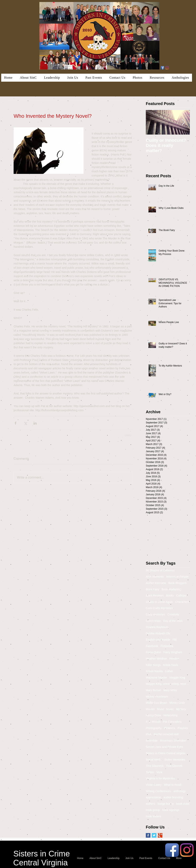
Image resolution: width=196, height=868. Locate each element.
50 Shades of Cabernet (160, 570)
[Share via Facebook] (15, 423)
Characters (182, 602)
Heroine (174, 659)
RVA (149, 734)
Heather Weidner (156, 659)
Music (170, 709)
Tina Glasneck (155, 766)
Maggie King (177, 678)
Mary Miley (170, 690)
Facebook (152, 646)
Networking (170, 715)
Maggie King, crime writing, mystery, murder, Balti (168, 684)
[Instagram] (167, 68)
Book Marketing (171, 589)
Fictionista (167, 646)
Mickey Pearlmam (157, 697)
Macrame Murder (156, 678)
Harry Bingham (173, 652)
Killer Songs (153, 665)
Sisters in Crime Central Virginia (166, 753)
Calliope (181, 596)
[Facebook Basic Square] (148, 835)
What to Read (173, 785)
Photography (154, 728)
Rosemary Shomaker (173, 741)
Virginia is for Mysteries (160, 778)
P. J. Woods (153, 722)
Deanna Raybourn (157, 627)
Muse (160, 709)
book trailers (153, 816)
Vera (159, 772)
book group (153, 810)
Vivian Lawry (154, 785)
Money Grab (177, 703)
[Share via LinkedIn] (35, 423)
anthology (180, 791)
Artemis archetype (177, 577)
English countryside (158, 640)
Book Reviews (155, 596)
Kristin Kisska (154, 671)
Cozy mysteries (155, 614)
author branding (173, 797)
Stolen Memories (175, 760)
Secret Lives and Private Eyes (164, 747)
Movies (150, 709)
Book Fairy (152, 589)
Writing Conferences (158, 791)
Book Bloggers (177, 583)
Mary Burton (153, 690)
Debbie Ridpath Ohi (158, 633)
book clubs (183, 804)
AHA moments (155, 577)
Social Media (154, 760)
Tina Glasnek (174, 766)
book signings (171, 810)
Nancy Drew (153, 715)
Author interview (156, 583)
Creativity (173, 614)
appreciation (153, 797)
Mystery (181, 709)
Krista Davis (171, 665)
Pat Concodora (172, 722)
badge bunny (166, 804)
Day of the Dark (173, 621)
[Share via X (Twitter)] (25, 423)
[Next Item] (183, 122)
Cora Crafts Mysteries (159, 608)
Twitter (150, 772)
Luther (169, 671)
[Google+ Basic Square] (160, 835)
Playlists (183, 728)
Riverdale (152, 741)
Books (170, 596)
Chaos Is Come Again (159, 602)
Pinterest (169, 728)
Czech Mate (153, 621)
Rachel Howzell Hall (166, 734)
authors (150, 804)
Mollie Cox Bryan (156, 703)
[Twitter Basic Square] (154, 835)
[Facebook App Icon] (162, 68)
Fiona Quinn (153, 652)
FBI (175, 640)
